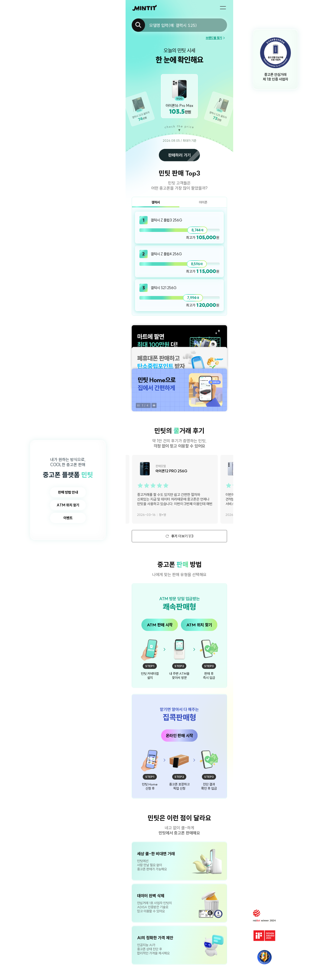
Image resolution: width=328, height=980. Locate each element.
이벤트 (68, 518)
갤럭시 (156, 202)
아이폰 (203, 202)
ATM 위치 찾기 (68, 505)
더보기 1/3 (180, 536)
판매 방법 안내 (68, 492)
